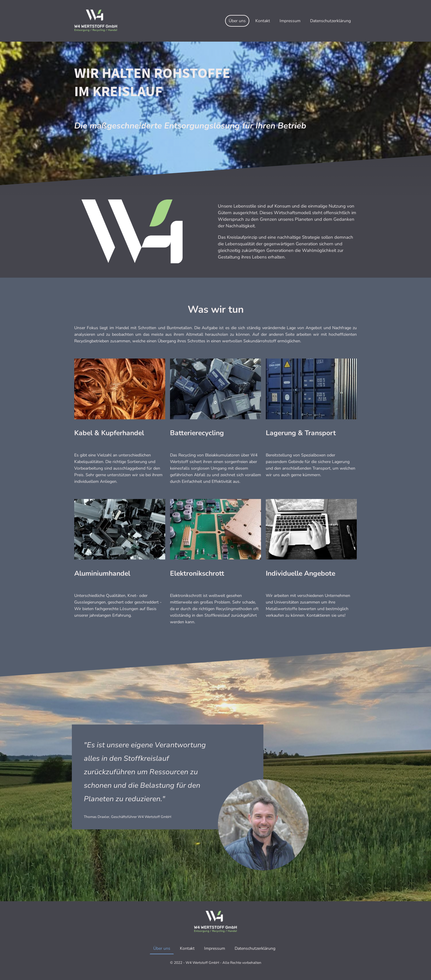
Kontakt (263, 21)
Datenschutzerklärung (330, 21)
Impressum (290, 21)
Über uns (237, 21)
